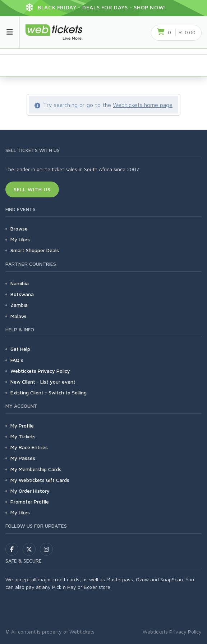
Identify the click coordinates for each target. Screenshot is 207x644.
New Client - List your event (43, 382)
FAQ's (17, 360)
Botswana (22, 294)
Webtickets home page (143, 105)
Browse (19, 229)
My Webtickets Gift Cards (40, 480)
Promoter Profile (30, 502)
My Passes (23, 458)
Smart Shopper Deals (35, 250)
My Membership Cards (36, 469)
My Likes (20, 239)
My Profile (22, 426)
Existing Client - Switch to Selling (49, 392)
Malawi (18, 316)
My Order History (30, 491)
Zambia (19, 305)
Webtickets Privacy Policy (40, 371)
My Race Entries (29, 447)
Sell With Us (32, 189)
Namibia (20, 283)
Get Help (20, 349)
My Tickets (23, 436)
